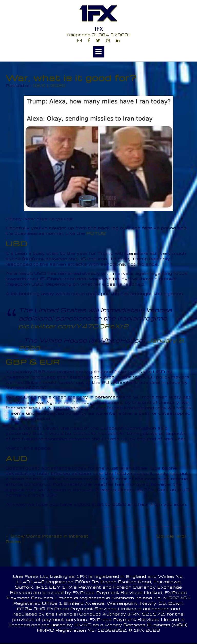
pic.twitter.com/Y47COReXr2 (73, 326)
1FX (99, 29)
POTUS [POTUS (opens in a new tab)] (96, 233)
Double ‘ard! (174, 536)
